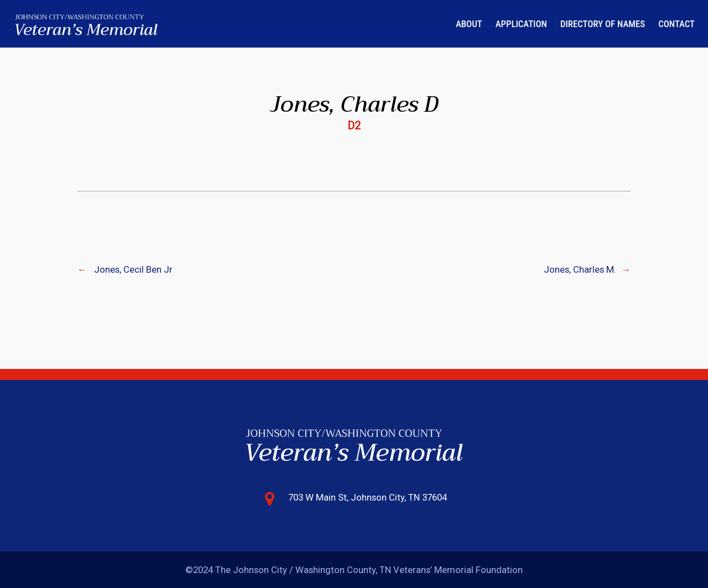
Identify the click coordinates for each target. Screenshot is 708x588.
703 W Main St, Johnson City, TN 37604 (368, 497)
